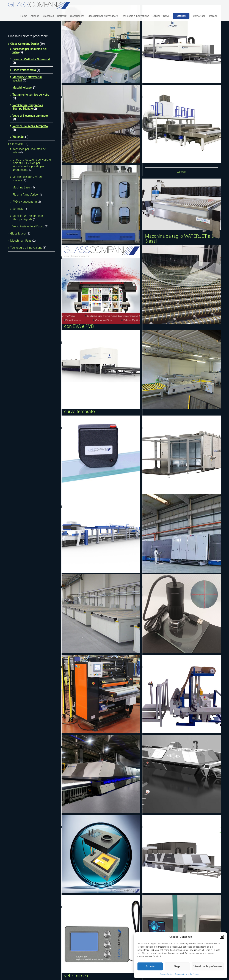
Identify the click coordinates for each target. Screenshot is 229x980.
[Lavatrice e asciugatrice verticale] (101, 204)
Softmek (18, 209)
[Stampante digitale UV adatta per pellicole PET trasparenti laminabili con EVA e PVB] (101, 284)
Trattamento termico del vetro (31, 95)
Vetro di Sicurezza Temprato (30, 126)
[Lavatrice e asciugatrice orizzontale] (182, 124)
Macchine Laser (22, 88)
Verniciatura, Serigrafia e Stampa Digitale (28, 107)
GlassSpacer (18, 234)
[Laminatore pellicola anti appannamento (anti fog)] (101, 694)
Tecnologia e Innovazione (26, 248)
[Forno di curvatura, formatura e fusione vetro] (101, 614)
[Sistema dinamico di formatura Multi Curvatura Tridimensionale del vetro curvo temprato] (101, 369)
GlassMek (16, 144)
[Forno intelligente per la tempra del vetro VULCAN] (101, 774)
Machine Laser (22, 187)
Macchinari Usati (21, 241)
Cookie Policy (166, 974)
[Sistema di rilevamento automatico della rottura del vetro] (182, 774)
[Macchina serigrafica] (182, 369)
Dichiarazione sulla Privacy (187, 974)
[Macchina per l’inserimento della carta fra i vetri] (182, 694)
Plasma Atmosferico (25, 195)
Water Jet (18, 137)
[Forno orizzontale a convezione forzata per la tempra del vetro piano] (182, 44)
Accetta (150, 966)
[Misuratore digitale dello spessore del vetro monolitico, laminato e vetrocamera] (101, 934)
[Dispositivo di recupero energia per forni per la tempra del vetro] (182, 854)
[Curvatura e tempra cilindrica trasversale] (101, 124)
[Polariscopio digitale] (101, 854)
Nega (177, 966)
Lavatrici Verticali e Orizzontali (31, 59)
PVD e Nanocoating (25, 202)
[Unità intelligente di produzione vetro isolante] (182, 533)
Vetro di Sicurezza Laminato (30, 116)
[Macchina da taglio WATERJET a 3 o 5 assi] (182, 204)
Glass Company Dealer (25, 44)
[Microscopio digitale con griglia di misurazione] (182, 614)
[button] (222, 937)
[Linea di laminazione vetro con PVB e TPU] (101, 533)
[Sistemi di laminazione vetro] (182, 455)
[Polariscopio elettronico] (101, 455)
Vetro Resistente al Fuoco (28, 226)
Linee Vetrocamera (24, 70)
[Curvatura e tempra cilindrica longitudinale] (182, 284)
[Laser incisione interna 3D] (101, 44)
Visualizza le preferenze (208, 966)
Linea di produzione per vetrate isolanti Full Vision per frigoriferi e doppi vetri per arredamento (32, 165)
